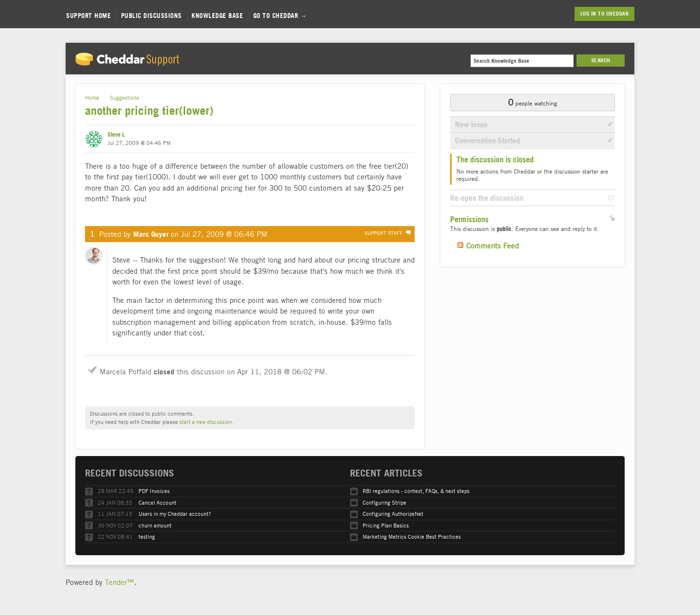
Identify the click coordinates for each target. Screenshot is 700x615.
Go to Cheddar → (280, 16)
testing (147, 536)
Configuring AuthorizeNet (393, 514)
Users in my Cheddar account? (175, 514)
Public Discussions (151, 16)
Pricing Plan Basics (386, 525)
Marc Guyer (151, 234)
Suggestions (124, 97)
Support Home (88, 16)
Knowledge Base (217, 16)
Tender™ (120, 582)
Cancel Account (157, 502)
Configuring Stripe (385, 502)
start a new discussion (206, 422)
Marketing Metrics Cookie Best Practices (412, 536)
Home (92, 97)
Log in (588, 14)
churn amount (155, 525)
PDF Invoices (154, 491)
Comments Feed (492, 246)
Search (601, 60)
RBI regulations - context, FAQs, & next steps (416, 491)
